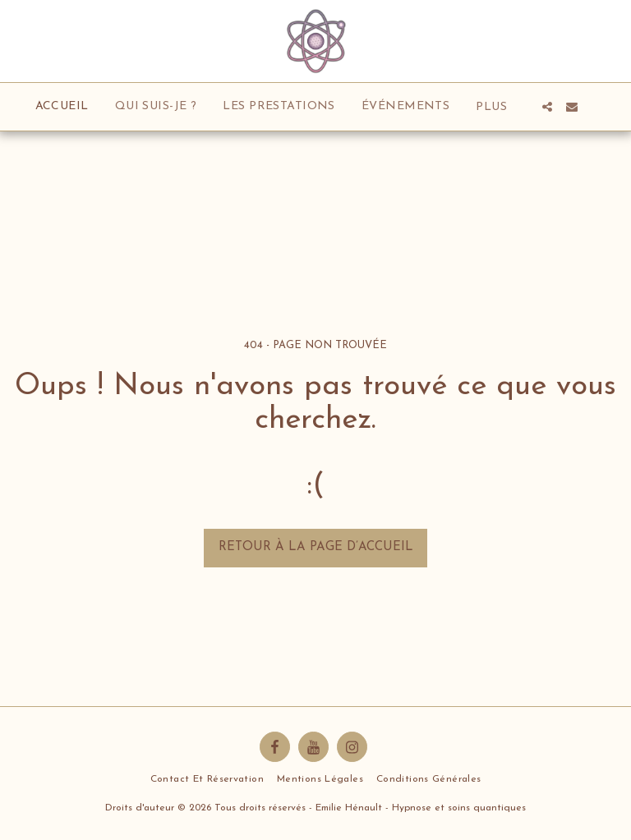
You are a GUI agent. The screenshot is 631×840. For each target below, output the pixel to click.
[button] (547, 107)
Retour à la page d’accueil (316, 547)
